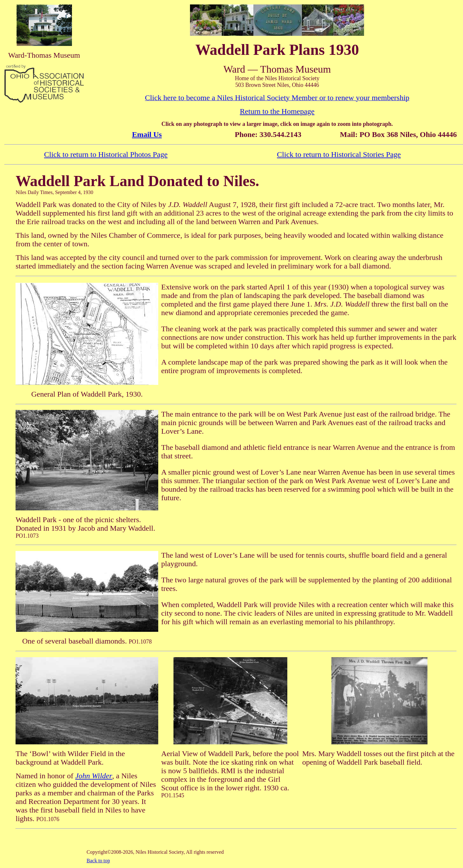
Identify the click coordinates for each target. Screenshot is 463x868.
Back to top (98, 861)
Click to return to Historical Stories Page (339, 154)
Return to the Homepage (277, 111)
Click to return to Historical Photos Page (106, 154)
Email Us (147, 134)
